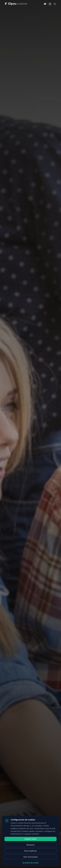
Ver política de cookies (31, 863)
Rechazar (30, 845)
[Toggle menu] (55, 4)
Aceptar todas (30, 839)
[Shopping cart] (50, 4)
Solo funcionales (31, 857)
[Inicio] (16, 4)
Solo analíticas (30, 851)
